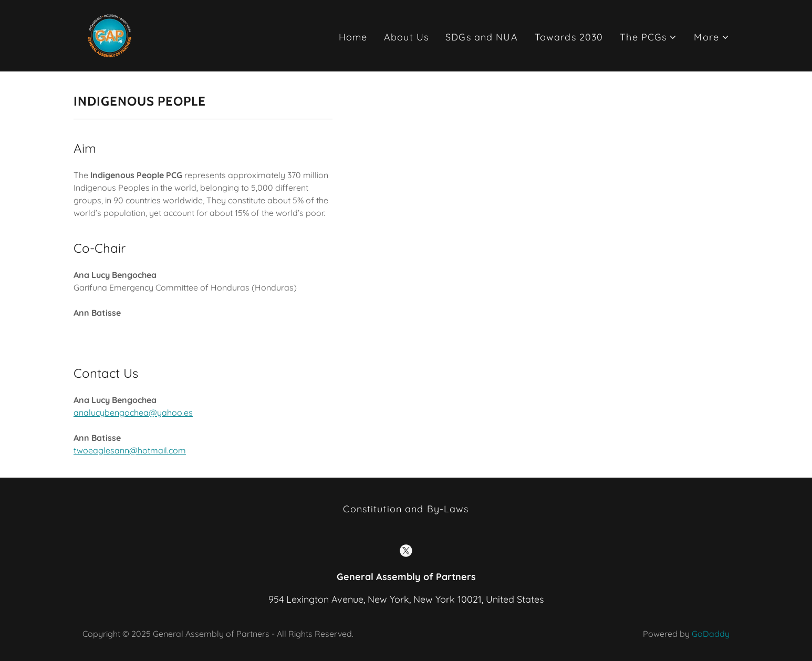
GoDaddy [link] (711, 634)
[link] (110, 35)
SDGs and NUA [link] (482, 37)
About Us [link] (406, 37)
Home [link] (353, 37)
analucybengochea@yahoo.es (133, 412)
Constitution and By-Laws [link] (406, 509)
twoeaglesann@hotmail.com (130, 450)
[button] (648, 37)
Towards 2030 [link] (569, 37)
